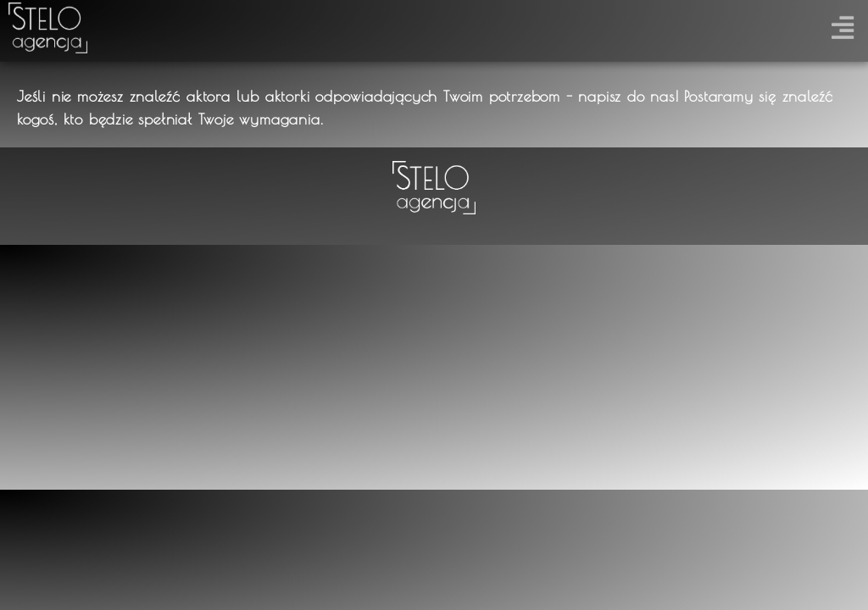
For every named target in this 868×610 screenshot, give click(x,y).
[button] (842, 24)
